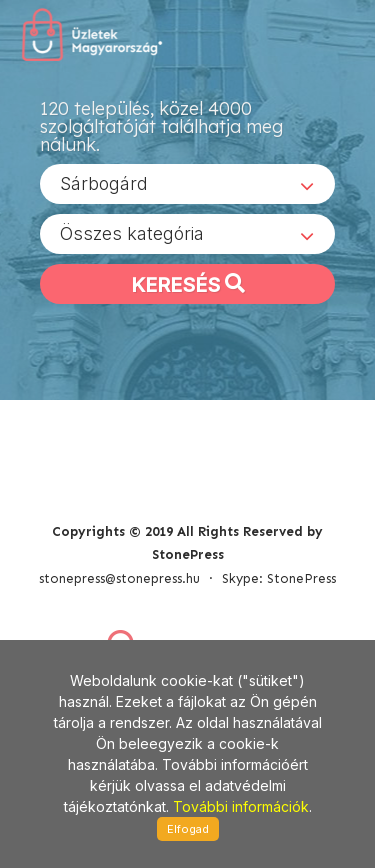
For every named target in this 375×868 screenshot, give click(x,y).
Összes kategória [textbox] (132, 233)
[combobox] (187, 184)
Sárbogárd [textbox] (104, 183)
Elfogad (188, 829)
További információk (241, 806)
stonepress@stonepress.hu (119, 578)
